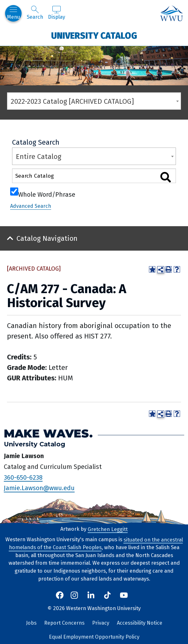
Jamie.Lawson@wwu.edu (39, 488)
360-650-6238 (23, 477)
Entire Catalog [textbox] (39, 157)
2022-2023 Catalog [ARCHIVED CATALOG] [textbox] (72, 101)
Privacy (101, 623)
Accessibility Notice (140, 623)
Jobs (31, 623)
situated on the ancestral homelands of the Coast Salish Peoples (96, 543)
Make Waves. (48, 434)
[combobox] (94, 101)
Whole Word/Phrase (47, 194)
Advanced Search (31, 206)
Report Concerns (64, 623)
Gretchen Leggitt (108, 529)
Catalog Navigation (47, 238)
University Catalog (94, 35)
